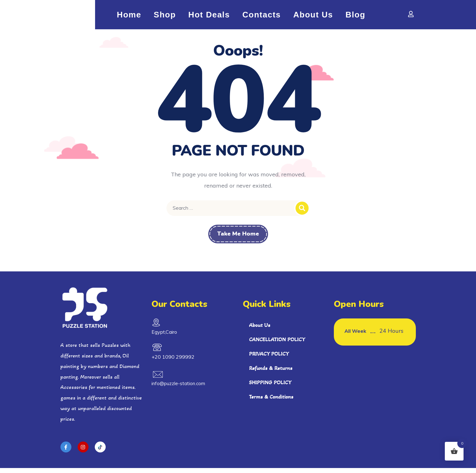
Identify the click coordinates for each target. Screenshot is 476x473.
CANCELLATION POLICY (277, 344)
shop (165, 17)
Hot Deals (209, 17)
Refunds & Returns (271, 373)
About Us (313, 17)
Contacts (262, 17)
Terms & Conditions (271, 401)
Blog (355, 17)
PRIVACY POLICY (269, 358)
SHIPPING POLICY (270, 387)
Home (129, 17)
